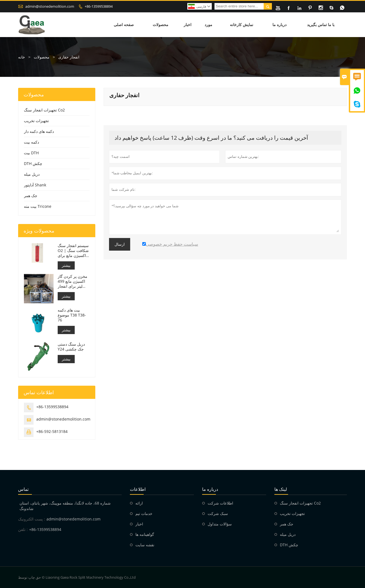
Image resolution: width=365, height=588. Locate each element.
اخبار (188, 25)
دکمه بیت (31, 142)
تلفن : (23, 529)
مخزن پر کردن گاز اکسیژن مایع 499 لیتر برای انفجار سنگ (73, 281)
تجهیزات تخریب (36, 121)
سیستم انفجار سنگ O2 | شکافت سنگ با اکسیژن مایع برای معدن (73, 251)
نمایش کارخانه (242, 25)
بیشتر (66, 265)
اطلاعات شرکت (220, 503)
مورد (208, 25)
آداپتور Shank (35, 185)
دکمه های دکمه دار (39, 131)
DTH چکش (33, 163)
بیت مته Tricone (38, 206)
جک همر (31, 196)
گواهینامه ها (145, 534)
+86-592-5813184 (52, 431)
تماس (23, 489)
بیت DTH (31, 153)
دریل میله (32, 174)
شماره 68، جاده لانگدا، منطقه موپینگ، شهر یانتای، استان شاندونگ (65, 506)
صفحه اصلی (124, 25)
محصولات (161, 25)
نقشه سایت (145, 545)
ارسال (120, 244)
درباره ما (279, 25)
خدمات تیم (144, 513)
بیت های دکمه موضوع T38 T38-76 (72, 315)
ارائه (139, 503)
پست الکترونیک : (32, 519)
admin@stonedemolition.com (50, 6)
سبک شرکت (218, 513)
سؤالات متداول (220, 524)
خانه (22, 57)
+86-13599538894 (99, 6)
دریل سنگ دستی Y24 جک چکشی (71, 347)
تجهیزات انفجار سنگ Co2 (44, 110)
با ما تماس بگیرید (321, 25)
